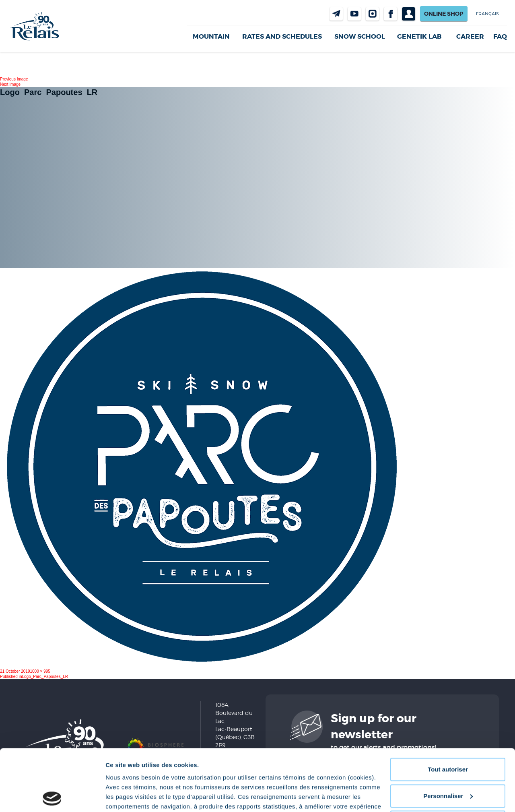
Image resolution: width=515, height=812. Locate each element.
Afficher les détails (133, 796)
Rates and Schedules (282, 36)
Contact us (336, 14)
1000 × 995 (40, 671)
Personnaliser (448, 734)
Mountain (211, 36)
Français (487, 14)
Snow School (360, 36)
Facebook (390, 14)
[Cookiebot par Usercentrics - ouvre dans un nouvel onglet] (52, 796)
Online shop (444, 14)
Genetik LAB (419, 36)
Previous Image (14, 79)
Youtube (354, 14)
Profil (409, 14)
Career (470, 37)
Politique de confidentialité (245, 774)
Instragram (372, 14)
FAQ (500, 37)
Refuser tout (448, 761)
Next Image (10, 84)
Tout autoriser (448, 708)
